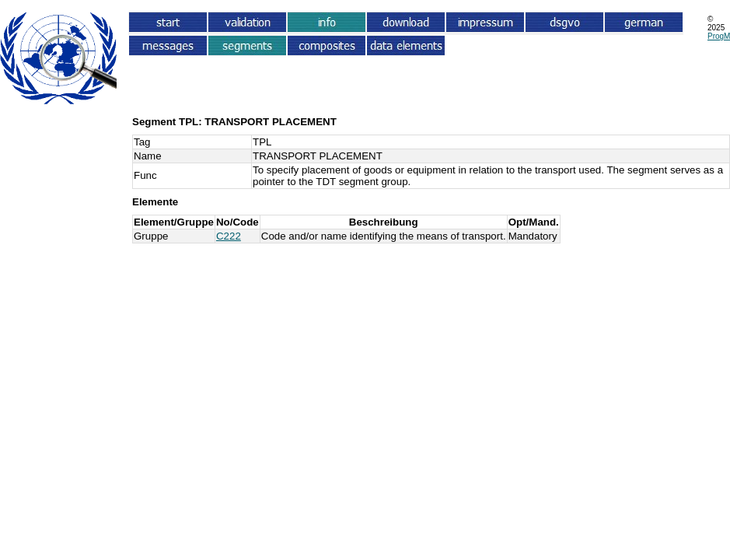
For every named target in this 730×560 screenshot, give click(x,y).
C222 (229, 236)
